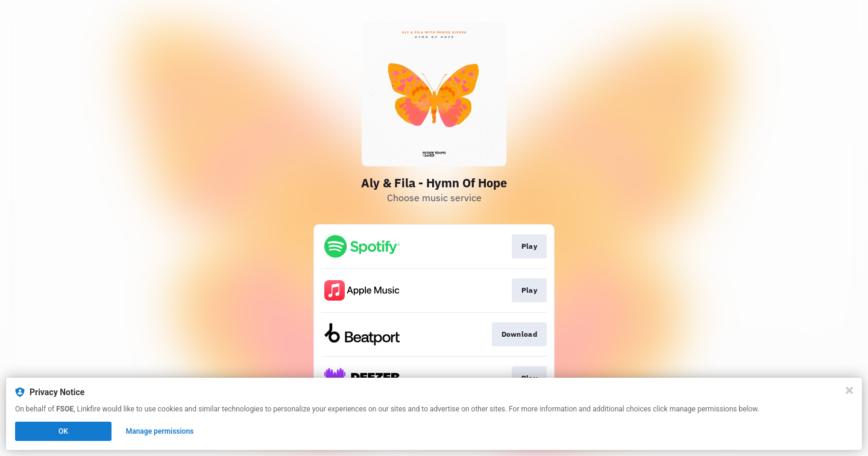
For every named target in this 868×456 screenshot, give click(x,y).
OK (63, 431)
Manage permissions (160, 431)
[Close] (849, 390)
